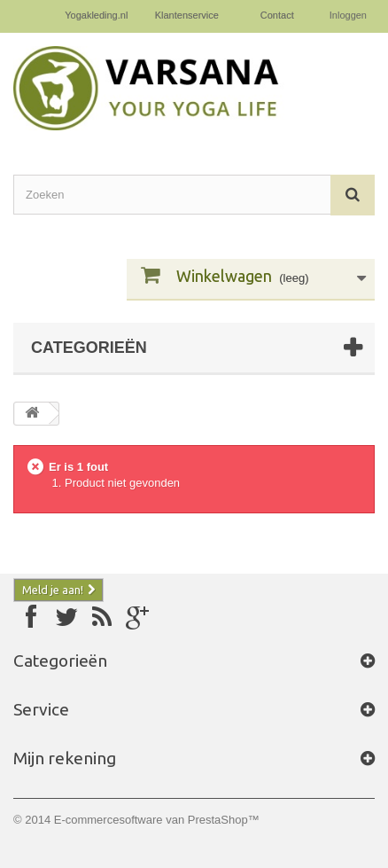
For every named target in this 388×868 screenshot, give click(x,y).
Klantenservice (187, 15)
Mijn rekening (65, 758)
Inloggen (348, 15)
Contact (277, 15)
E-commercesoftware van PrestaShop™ (157, 820)
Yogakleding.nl (96, 15)
